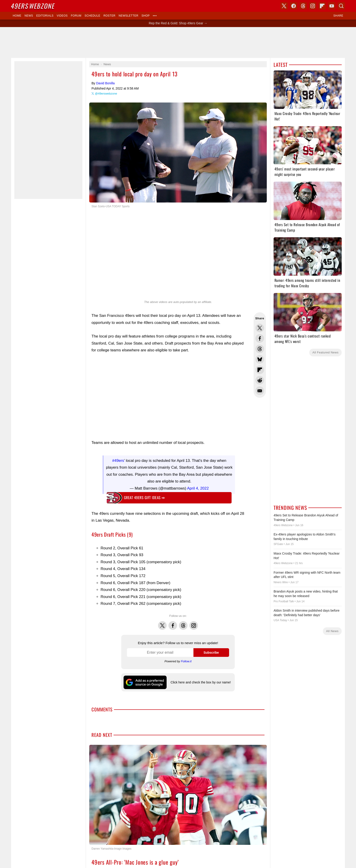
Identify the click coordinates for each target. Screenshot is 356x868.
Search (341, 6)
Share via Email (260, 391)
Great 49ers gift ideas (144, 498)
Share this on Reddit (260, 380)
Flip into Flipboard (260, 370)
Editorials (45, 16)
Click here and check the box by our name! (201, 682)
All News (332, 631)
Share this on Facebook (260, 338)
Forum (76, 16)
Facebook (173, 623)
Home (17, 16)
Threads (183, 623)
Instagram (194, 623)
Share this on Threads (260, 349)
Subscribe (211, 653)
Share (338, 16)
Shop (146, 16)
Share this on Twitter (260, 328)
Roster (110, 16)
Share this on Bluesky (260, 359)
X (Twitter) (284, 6)
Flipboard (322, 6)
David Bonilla (105, 83)
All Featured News (325, 352)
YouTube (332, 6)
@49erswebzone (106, 94)
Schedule (92, 16)
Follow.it (186, 661)
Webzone (33, 6)
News (29, 16)
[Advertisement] (169, 397)
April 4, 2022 (198, 488)
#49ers (118, 461)
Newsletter (129, 16)
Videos (62, 16)
